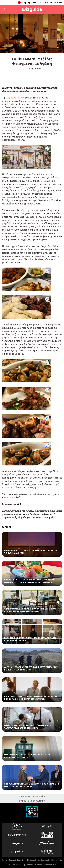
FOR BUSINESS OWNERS (32, 801)
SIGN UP (53, 2)
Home (5, 860)
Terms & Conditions (18, 860)
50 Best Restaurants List (32, 796)
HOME (60, 2)
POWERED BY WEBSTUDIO (46, 865)
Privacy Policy (35, 860)
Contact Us (57, 860)
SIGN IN (45, 2)
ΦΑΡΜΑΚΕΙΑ (37, 2)
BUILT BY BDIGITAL (16, 865)
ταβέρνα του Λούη (16, 98)
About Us (46, 860)
